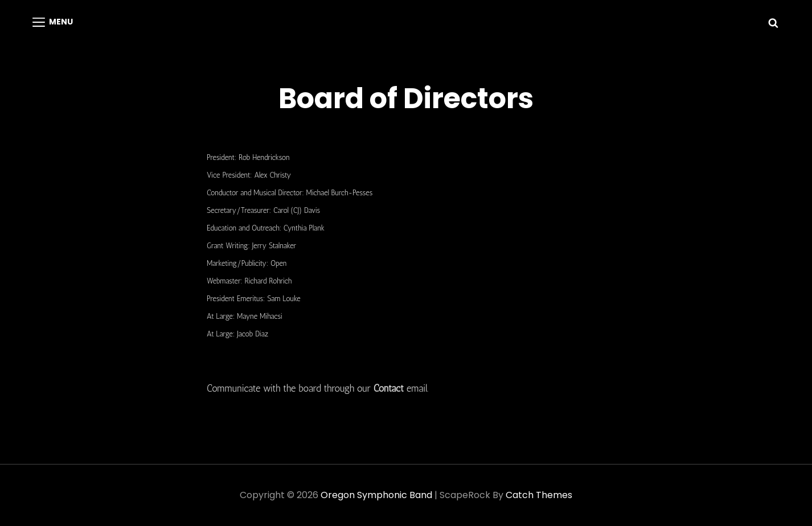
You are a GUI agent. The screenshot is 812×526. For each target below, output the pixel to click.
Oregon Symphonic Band (376, 495)
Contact (389, 388)
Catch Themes (539, 495)
